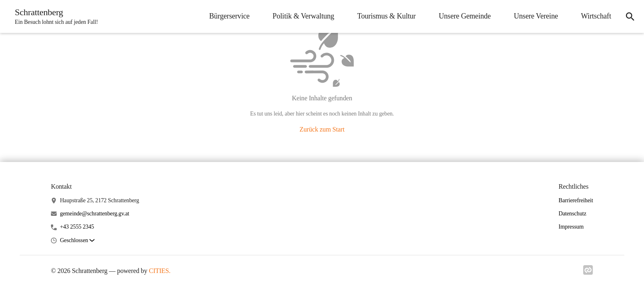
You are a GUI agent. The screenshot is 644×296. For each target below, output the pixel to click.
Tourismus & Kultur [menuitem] (387, 16)
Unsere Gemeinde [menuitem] (465, 16)
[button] (77, 241)
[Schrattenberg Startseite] (54, 16)
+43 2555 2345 (77, 227)
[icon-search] (630, 16)
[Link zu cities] (588, 273)
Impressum (571, 227)
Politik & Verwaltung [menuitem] (304, 16)
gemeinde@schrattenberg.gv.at (95, 214)
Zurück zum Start (322, 129)
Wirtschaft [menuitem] (596, 16)
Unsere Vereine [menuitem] (536, 16)
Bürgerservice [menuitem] (229, 16)
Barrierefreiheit (576, 200)
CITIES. (160, 271)
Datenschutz (573, 214)
